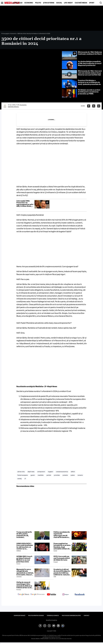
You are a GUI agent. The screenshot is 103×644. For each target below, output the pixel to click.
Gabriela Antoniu (13, 107)
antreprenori (41, 472)
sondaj (20, 479)
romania (80, 475)
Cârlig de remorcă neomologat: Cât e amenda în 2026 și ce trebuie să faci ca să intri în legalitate (24, 585)
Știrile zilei (18, 3)
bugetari (51, 472)
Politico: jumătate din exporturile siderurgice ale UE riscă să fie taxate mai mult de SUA (62, 535)
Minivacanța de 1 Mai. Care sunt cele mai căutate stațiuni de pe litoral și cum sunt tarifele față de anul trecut (90, 74)
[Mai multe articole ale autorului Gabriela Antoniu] (5, 106)
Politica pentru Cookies (36, 616)
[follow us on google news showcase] (38, 595)
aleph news (31, 472)
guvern (33, 475)
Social (59, 3)
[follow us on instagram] (66, 595)
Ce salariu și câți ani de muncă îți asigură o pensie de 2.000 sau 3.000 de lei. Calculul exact (62, 572)
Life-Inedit (68, 3)
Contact (87, 616)
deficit (73, 472)
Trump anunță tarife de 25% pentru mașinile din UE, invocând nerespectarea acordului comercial (24, 535)
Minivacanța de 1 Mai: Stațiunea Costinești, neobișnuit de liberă (90, 53)
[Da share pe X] (94, 106)
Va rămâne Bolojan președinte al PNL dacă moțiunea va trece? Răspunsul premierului (90, 63)
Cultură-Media (81, 3)
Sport (92, 3)
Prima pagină (5, 34)
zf (25, 479)
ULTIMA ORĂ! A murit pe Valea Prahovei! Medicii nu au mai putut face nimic (24, 559)
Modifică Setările (52, 620)
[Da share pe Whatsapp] (99, 106)
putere (73, 475)
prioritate (57, 475)
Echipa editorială (20, 616)
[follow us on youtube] (52, 595)
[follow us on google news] (23, 595)
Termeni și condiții (53, 616)
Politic (38, 3)
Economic (29, 3)
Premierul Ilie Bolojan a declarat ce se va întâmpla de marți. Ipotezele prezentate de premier (89, 83)
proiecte (65, 475)
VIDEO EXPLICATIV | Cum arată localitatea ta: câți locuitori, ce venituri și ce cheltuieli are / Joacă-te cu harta (25, 546)
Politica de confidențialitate (71, 616)
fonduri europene (23, 475)
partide (49, 475)
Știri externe (49, 3)
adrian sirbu (21, 472)
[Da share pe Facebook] (89, 106)
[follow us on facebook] (80, 595)
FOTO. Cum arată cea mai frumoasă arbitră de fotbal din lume (62, 558)
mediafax (41, 475)
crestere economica (62, 472)
